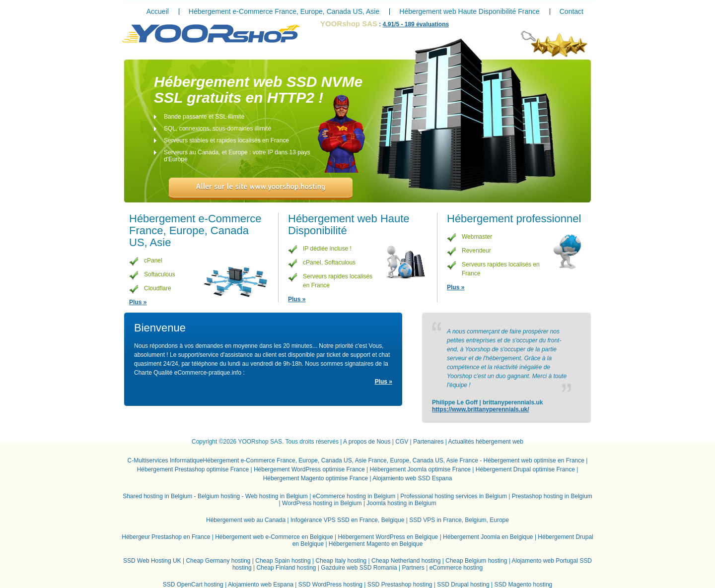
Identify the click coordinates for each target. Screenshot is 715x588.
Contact (572, 11)
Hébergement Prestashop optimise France (193, 469)
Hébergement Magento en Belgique (376, 544)
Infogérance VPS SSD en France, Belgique (347, 520)
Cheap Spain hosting (283, 561)
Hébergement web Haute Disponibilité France (469, 11)
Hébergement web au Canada (246, 520)
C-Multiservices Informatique (165, 460)
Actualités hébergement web (486, 442)
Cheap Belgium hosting (476, 561)
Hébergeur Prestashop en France (166, 537)
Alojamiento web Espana (261, 585)
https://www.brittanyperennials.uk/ (481, 409)
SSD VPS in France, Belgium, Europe (459, 520)
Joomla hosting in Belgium (401, 503)
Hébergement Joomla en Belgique (488, 537)
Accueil (158, 11)
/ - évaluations (416, 24)
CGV (402, 442)
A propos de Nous (367, 442)
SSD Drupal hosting (463, 585)
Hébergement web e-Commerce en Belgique (274, 537)
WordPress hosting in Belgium (322, 503)
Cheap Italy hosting (341, 561)
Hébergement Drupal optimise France (525, 469)
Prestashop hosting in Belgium (552, 496)
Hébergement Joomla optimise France (420, 469)
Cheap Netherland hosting (406, 561)
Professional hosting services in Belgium (454, 496)
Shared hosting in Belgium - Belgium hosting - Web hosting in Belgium (215, 496)
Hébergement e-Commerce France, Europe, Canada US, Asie (284, 11)
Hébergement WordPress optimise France (309, 469)
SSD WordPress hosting (330, 585)
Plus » (138, 302)
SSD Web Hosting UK (152, 561)
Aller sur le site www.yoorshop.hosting (261, 186)
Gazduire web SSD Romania (359, 568)
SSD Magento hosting (524, 585)
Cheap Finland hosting (286, 568)
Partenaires (428, 442)
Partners (413, 568)
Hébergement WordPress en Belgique (388, 537)
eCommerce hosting (456, 568)
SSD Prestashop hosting (400, 585)
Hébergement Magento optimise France (316, 478)
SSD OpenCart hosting (193, 585)
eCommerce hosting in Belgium (354, 496)
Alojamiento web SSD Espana (412, 478)
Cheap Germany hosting (218, 561)
